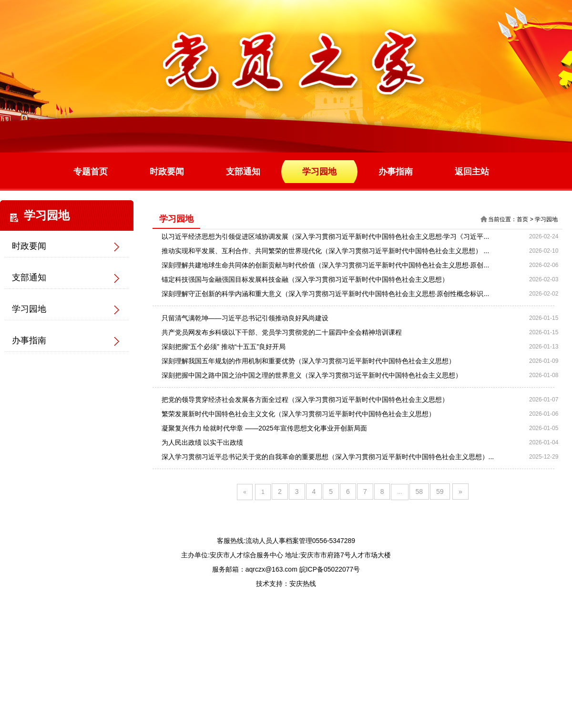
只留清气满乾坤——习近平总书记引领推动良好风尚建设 (245, 318)
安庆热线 (303, 584)
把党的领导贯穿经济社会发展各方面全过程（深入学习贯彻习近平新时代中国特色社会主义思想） (305, 400)
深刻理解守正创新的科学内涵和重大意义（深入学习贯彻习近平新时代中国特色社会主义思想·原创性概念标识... (326, 294)
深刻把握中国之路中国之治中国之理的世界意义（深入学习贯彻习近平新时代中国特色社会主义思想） (312, 375)
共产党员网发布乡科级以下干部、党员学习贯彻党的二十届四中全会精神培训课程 (282, 332)
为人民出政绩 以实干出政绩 (203, 442)
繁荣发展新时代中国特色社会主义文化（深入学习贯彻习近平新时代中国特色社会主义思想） (298, 414)
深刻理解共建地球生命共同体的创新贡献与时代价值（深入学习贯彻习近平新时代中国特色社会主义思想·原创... (326, 265)
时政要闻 (167, 172)
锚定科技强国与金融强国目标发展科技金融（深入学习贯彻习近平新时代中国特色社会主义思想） (305, 279)
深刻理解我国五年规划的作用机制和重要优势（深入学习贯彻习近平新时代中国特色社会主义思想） (308, 361)
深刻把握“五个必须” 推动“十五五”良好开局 (224, 347)
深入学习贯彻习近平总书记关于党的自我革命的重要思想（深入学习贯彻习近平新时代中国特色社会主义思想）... (328, 457)
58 (419, 492)
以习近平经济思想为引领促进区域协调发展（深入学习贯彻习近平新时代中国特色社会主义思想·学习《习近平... (326, 236)
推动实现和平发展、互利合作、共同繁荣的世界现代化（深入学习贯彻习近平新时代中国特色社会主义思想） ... (326, 251)
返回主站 (472, 172)
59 (440, 492)
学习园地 (319, 172)
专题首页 (91, 172)
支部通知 (243, 172)
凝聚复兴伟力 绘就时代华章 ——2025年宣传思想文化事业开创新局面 (264, 428)
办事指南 (396, 172)
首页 (522, 219)
